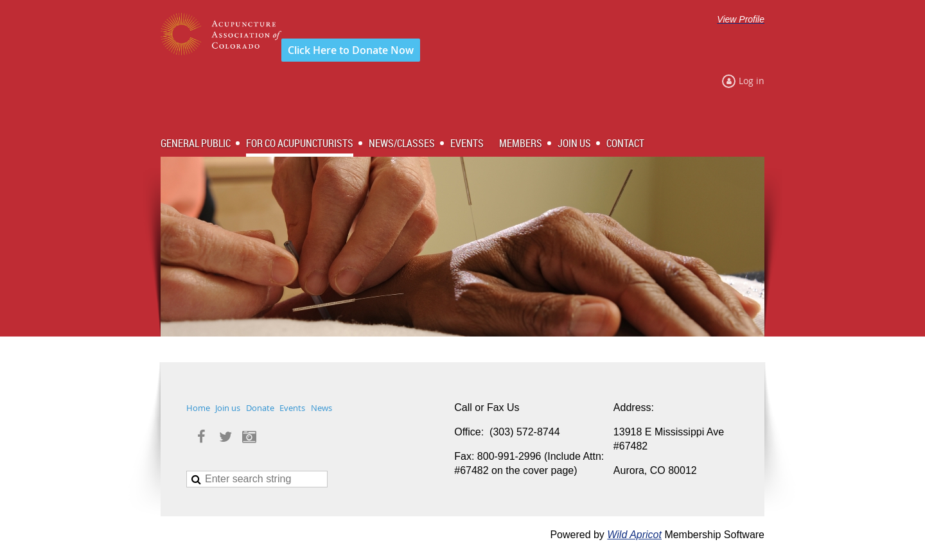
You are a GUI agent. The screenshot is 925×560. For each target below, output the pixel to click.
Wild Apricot (634, 535)
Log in (752, 81)
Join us (228, 408)
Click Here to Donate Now (351, 50)
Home (198, 408)
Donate (260, 408)
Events (292, 408)
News (322, 408)
